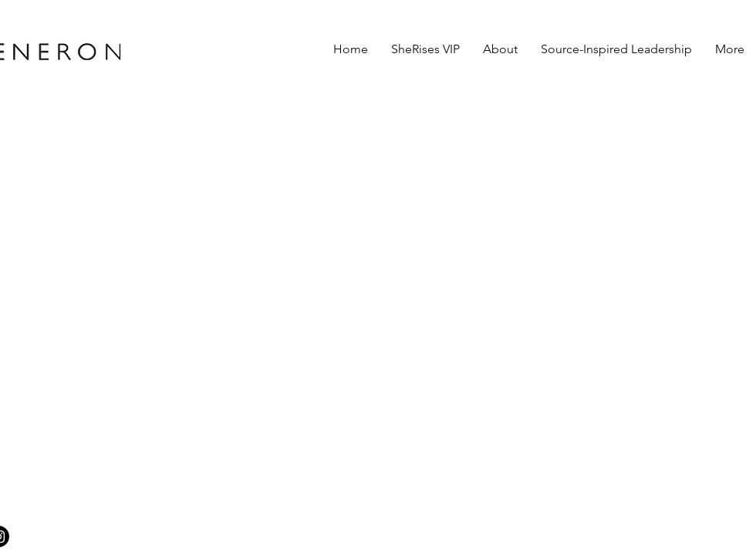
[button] (500, 49)
